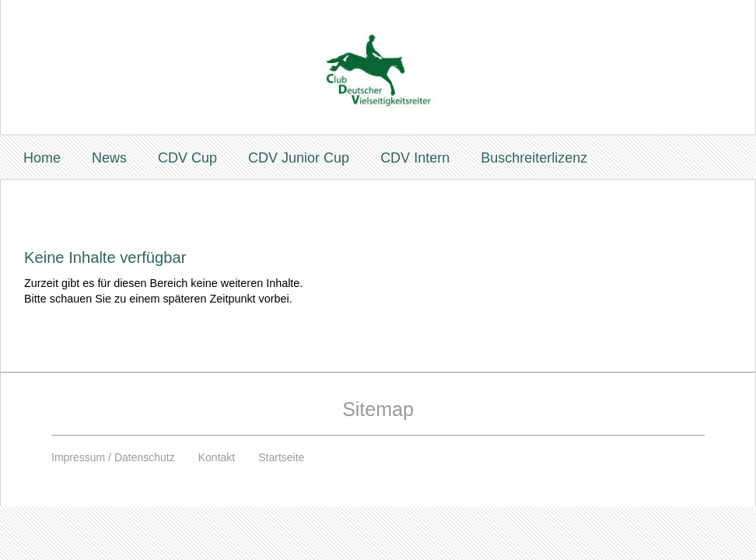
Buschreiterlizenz (534, 158)
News (109, 158)
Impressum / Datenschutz (113, 457)
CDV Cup (187, 158)
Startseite (281, 457)
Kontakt (217, 457)
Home (42, 158)
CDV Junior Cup (299, 158)
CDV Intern (415, 158)
